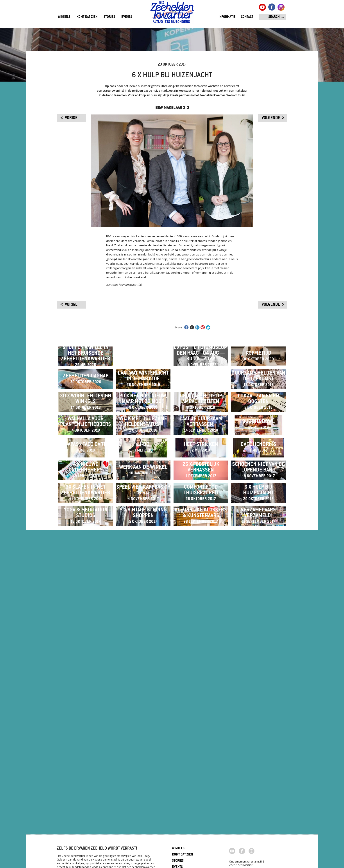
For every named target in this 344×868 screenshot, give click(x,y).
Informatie (227, 17)
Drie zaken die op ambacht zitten (201, 488)
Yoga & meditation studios (86, 776)
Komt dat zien (87, 17)
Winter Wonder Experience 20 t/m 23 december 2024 (143, 373)
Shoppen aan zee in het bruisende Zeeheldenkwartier (86, 373)
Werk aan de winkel (143, 661)
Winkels (64, 17)
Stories (109, 17)
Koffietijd (258, 373)
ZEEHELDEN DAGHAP (86, 431)
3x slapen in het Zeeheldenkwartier (86, 718)
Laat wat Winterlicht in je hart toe (143, 431)
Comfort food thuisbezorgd (201, 718)
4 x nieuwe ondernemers (86, 661)
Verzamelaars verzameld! (258, 776)
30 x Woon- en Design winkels (86, 488)
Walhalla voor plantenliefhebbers (86, 546)
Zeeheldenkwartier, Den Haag (172, 14)
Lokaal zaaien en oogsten (258, 488)
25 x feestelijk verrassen (201, 661)
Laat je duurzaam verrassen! (201, 546)
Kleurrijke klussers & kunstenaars (201, 776)
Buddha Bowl (258, 546)
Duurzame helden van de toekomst (258, 431)
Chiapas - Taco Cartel (86, 603)
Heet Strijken (201, 603)
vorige (71, 118)
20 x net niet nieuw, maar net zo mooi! (143, 488)
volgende (271, 118)
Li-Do (143, 603)
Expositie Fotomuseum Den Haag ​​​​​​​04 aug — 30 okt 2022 (201, 373)
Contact (247, 17)
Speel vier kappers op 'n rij (143, 718)
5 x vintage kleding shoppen (143, 776)
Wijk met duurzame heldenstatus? (143, 546)
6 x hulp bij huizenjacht (258, 718)
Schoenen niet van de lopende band (258, 661)
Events (127, 17)
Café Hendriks (258, 603)
